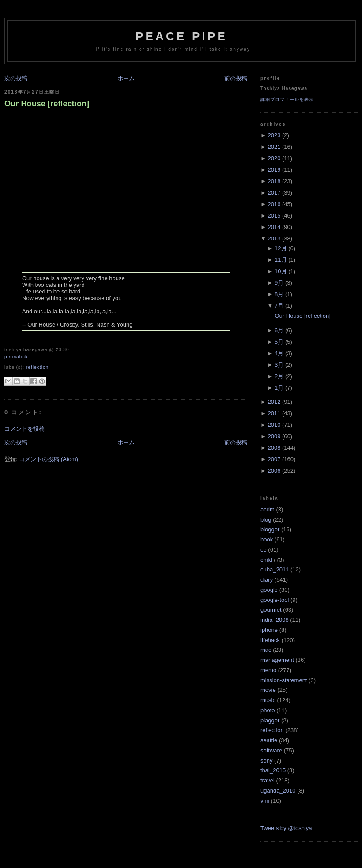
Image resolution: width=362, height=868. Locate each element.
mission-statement (284, 680)
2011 (274, 413)
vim (265, 801)
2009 (274, 436)
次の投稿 (16, 78)
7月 (279, 306)
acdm (268, 509)
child (266, 560)
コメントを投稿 (25, 429)
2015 (274, 216)
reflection (37, 367)
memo (268, 670)
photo (268, 710)
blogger (270, 529)
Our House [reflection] (47, 104)
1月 (279, 388)
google (269, 590)
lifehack (270, 640)
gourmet (271, 610)
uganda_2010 (278, 791)
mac (266, 650)
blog (266, 520)
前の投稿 (236, 78)
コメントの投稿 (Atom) (49, 459)
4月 (279, 353)
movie (268, 690)
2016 (274, 204)
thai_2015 (273, 770)
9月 (279, 283)
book (267, 539)
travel (268, 780)
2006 (274, 471)
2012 (274, 402)
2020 (274, 158)
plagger (270, 720)
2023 (274, 135)
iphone (269, 630)
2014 (274, 227)
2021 (274, 147)
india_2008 (275, 620)
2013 (274, 239)
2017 (274, 193)
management (277, 660)
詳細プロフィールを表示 (287, 100)
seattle (269, 740)
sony (266, 761)
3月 (279, 365)
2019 (274, 170)
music (268, 700)
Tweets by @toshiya (286, 828)
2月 (279, 376)
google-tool (275, 600)
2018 (274, 181)
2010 (274, 425)
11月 (281, 260)
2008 (274, 448)
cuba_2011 (275, 569)
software (271, 750)
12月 (281, 248)
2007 (274, 459)
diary (267, 580)
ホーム (126, 78)
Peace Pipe (181, 36)
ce (264, 550)
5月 (279, 342)
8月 (279, 294)
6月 (279, 330)
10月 (281, 271)
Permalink (16, 357)
